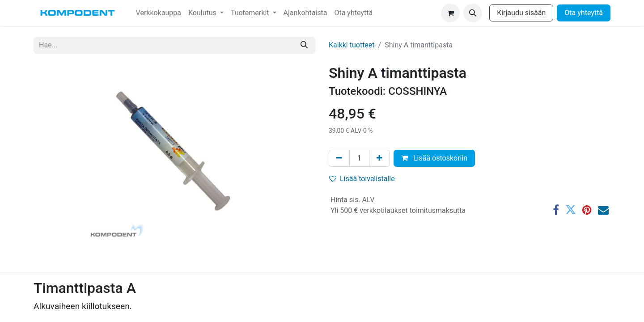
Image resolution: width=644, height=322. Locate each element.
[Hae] (304, 45)
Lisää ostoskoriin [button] (434, 158)
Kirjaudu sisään (521, 13)
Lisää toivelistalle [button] (362, 179)
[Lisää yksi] (379, 158)
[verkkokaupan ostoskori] (450, 13)
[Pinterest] (587, 210)
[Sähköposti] (603, 210)
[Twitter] (571, 210)
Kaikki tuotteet (352, 45)
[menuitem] (159, 13)
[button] (473, 13)
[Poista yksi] (339, 158)
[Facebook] (556, 210)
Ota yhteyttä (584, 13)
